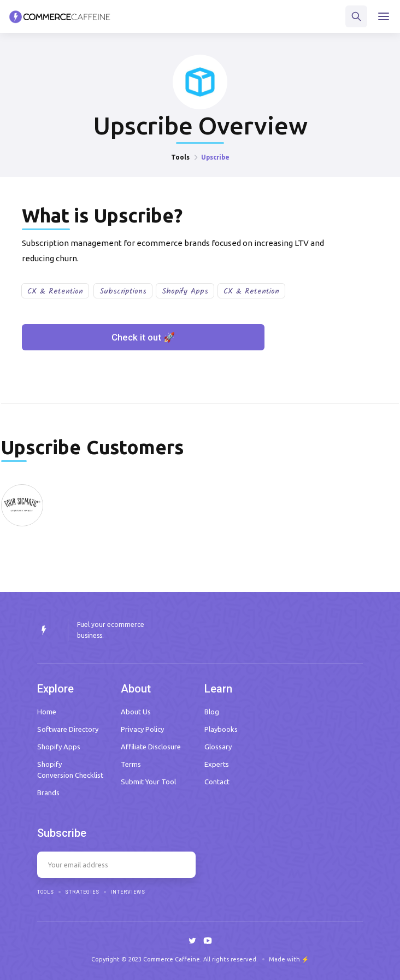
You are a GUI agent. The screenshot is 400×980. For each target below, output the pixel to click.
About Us (136, 712)
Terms (131, 764)
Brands (48, 793)
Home (47, 712)
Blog (212, 712)
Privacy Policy (142, 729)
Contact (217, 782)
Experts (217, 764)
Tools (180, 157)
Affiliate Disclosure (151, 747)
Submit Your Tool (148, 782)
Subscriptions (123, 291)
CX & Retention (55, 291)
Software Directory (68, 729)
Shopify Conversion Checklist (70, 770)
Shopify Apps (185, 291)
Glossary (218, 747)
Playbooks (221, 729)
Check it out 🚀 (143, 337)
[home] (60, 17)
